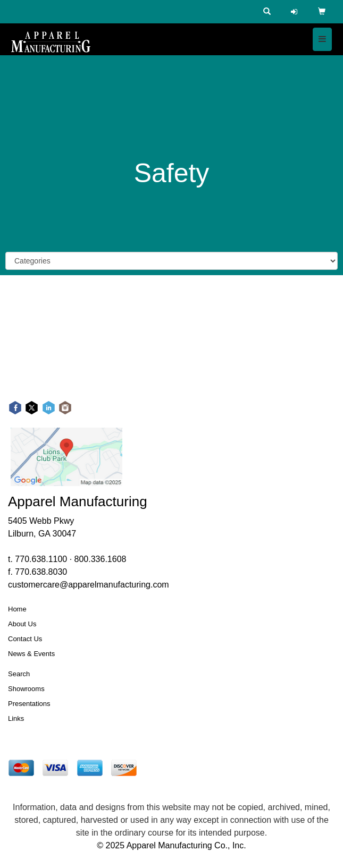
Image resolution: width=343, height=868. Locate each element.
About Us (22, 624)
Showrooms (26, 689)
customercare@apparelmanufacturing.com (89, 585)
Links (16, 718)
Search (19, 674)
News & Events (31, 654)
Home (17, 609)
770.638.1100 (41, 559)
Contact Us (25, 639)
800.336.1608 (101, 559)
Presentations (29, 704)
